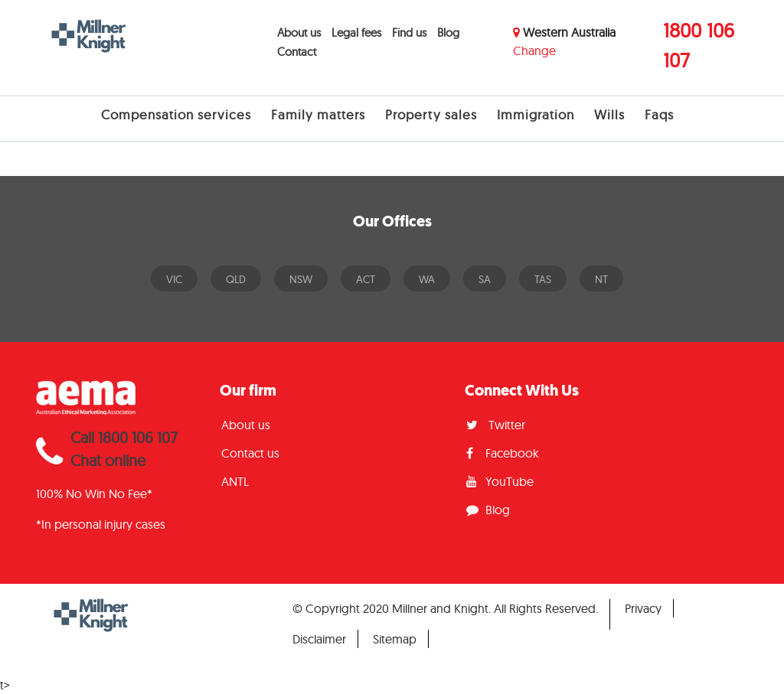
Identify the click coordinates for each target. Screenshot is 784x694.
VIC (174, 279)
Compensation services (176, 114)
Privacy (643, 608)
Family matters (318, 114)
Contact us (250, 453)
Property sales (431, 114)
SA (485, 279)
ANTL (235, 481)
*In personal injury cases (101, 524)
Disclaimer (319, 639)
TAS (543, 279)
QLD (236, 279)
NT (601, 279)
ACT (366, 279)
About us (299, 33)
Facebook (503, 453)
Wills (609, 114)
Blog (448, 33)
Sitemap (395, 639)
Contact (297, 52)
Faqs (659, 114)
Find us (409, 33)
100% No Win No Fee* (94, 494)
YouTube (500, 481)
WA (427, 279)
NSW (301, 279)
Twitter (496, 425)
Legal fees (356, 33)
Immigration (536, 114)
